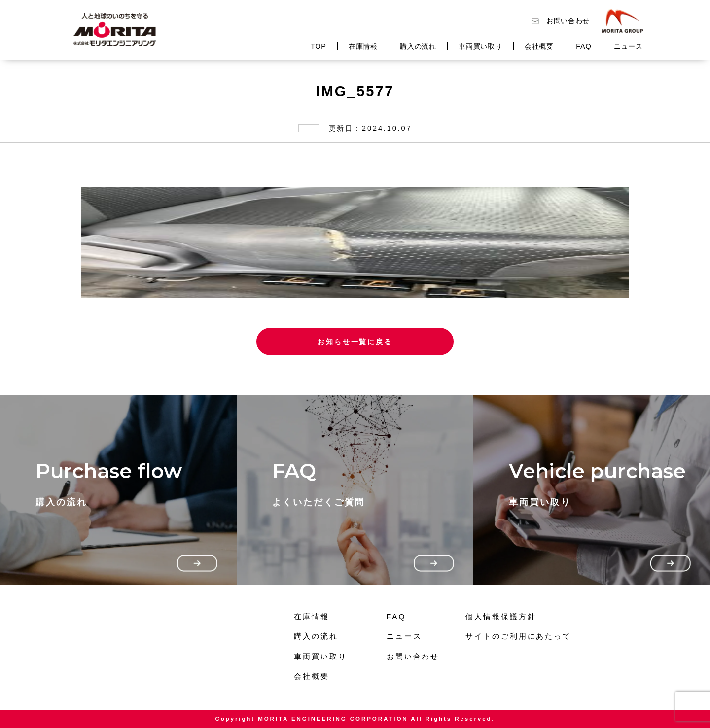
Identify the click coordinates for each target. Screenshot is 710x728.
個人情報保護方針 (501, 616)
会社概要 (539, 46)
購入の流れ (418, 46)
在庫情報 (363, 46)
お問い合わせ (568, 21)
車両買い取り (480, 46)
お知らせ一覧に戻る (355, 342)
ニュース (628, 46)
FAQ (584, 46)
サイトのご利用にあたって (518, 636)
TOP (319, 46)
